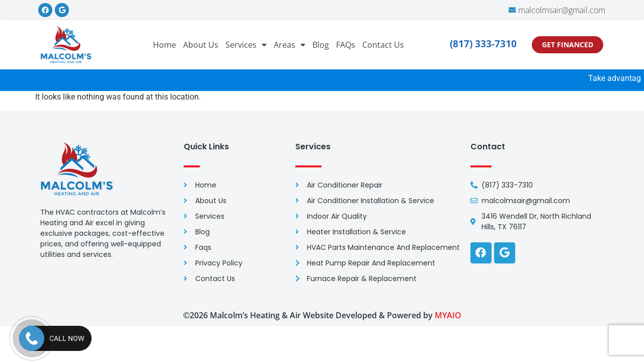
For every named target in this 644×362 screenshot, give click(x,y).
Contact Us (383, 45)
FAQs (346, 45)
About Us (201, 45)
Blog (321, 45)
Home (165, 45)
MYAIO (448, 315)
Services (246, 45)
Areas (290, 45)
